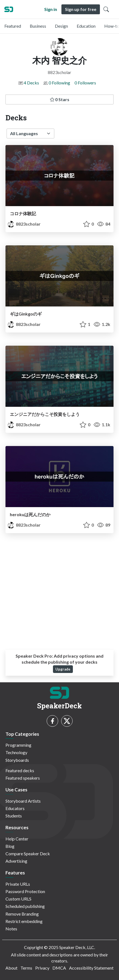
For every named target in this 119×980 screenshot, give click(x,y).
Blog (10, 846)
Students (14, 816)
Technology (16, 752)
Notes (11, 929)
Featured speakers (23, 778)
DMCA (59, 968)
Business (38, 26)
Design (61, 26)
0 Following (59, 83)
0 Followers (85, 83)
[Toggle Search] (106, 9)
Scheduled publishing (25, 906)
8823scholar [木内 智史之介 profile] (24, 224)
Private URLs (18, 884)
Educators (15, 808)
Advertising (16, 861)
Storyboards (17, 760)
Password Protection (25, 891)
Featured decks (20, 770)
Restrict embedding (24, 921)
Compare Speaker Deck (28, 853)
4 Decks (31, 83)
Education (86, 26)
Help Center (17, 839)
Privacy (42, 968)
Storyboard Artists (23, 801)
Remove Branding (22, 914)
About (11, 968)
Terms (26, 968)
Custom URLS (18, 899)
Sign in (51, 9)
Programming (18, 745)
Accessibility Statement (91, 968)
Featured (13, 26)
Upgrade (63, 669)
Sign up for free (81, 9)
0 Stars (60, 99)
